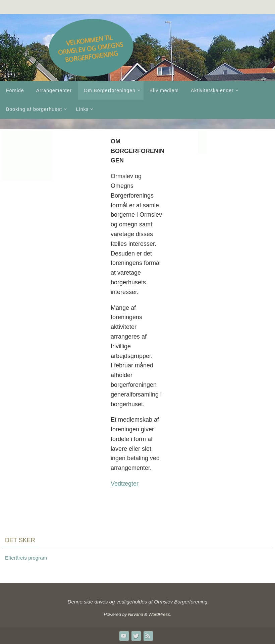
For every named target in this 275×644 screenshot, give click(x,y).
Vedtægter (125, 484)
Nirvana (136, 614)
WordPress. (160, 614)
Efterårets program (26, 558)
